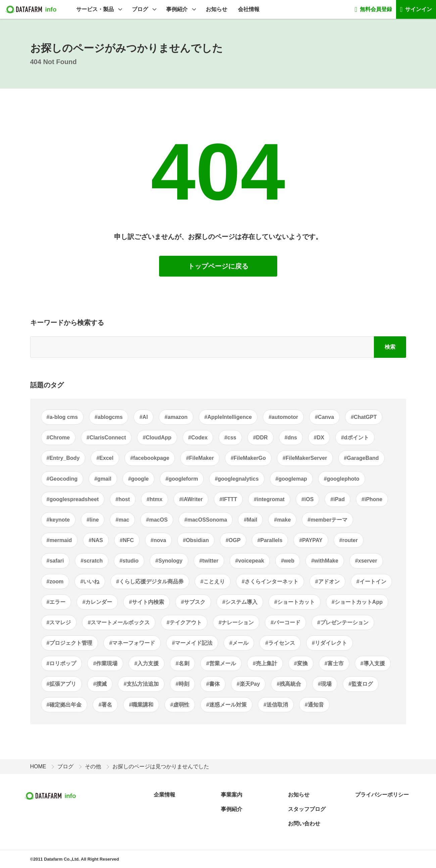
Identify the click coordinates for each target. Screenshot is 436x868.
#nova (158, 540)
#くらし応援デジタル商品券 (150, 582)
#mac (122, 520)
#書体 (213, 684)
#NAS (96, 540)
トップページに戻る (218, 266)
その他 (93, 766)
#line (93, 520)
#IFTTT (228, 499)
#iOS (307, 499)
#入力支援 (147, 663)
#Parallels (270, 540)
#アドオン (327, 582)
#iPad (337, 499)
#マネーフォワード (132, 643)
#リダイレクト (329, 643)
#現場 (325, 684)
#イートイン (371, 582)
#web (288, 561)
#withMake (325, 561)
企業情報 (164, 795)
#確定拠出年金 (64, 705)
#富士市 (334, 663)
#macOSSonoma (206, 520)
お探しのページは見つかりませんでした (161, 766)
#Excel (105, 458)
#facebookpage (150, 458)
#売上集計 (265, 663)
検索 (390, 347)
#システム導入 (240, 602)
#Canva (324, 417)
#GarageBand (361, 458)
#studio (129, 561)
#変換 (301, 663)
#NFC (127, 540)
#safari (55, 561)
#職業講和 (141, 705)
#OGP (233, 540)
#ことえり (213, 582)
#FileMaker (200, 458)
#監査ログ (361, 684)
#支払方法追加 (141, 684)
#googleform (182, 479)
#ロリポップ (62, 663)
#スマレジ (59, 622)
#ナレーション (236, 622)
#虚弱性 (180, 705)
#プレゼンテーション (343, 622)
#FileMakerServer (305, 458)
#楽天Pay (248, 684)
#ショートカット (295, 602)
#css (230, 438)
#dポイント (355, 438)
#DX (319, 438)
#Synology (169, 561)
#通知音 (314, 705)
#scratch (92, 561)
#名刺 (182, 663)
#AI (143, 417)
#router (349, 540)
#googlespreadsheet (73, 499)
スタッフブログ (307, 809)
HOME (38, 766)
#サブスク (193, 602)
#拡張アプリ (62, 684)
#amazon (176, 417)
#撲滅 (100, 684)
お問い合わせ (304, 824)
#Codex (198, 438)
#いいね (90, 582)
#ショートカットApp (357, 602)
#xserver (366, 561)
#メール (239, 643)
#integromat (269, 499)
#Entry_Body (63, 458)
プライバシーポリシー (382, 795)
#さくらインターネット (270, 582)
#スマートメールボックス (119, 622)
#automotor (283, 417)
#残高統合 (289, 684)
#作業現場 (105, 663)
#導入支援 (373, 663)
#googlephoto (342, 479)
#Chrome (58, 438)
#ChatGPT (364, 417)
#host (123, 499)
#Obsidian (196, 540)
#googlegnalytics (237, 479)
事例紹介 (177, 9)
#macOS (157, 520)
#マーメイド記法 (192, 643)
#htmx (155, 499)
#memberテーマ (327, 520)
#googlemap (291, 479)
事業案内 (232, 795)
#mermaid (59, 540)
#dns (291, 438)
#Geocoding (62, 479)
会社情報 (249, 9)
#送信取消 (276, 705)
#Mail (250, 520)
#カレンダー (97, 602)
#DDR (260, 438)
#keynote (58, 520)
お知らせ (216, 9)
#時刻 (182, 684)
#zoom (55, 582)
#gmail (103, 479)
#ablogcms (109, 417)
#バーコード (285, 622)
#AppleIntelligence (228, 417)
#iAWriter (191, 499)
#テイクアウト (184, 622)
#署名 (105, 705)
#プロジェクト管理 (70, 643)
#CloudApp (157, 438)
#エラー (56, 602)
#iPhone (372, 499)
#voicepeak (250, 561)
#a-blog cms (62, 417)
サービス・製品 (95, 9)
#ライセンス (280, 643)
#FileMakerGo (248, 458)
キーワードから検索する (67, 323)
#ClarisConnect (106, 438)
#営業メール (221, 663)
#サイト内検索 (147, 602)
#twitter (209, 561)
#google (138, 479)
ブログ (140, 9)
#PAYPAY (311, 540)
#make (282, 520)
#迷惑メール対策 (226, 705)
